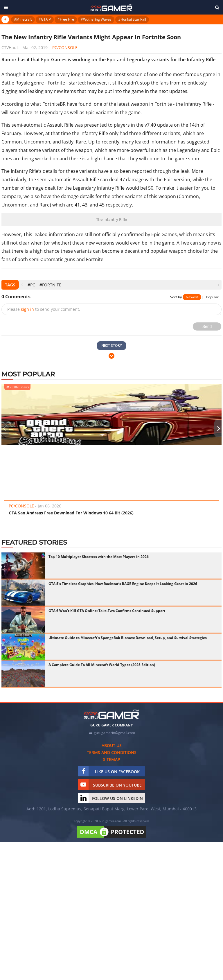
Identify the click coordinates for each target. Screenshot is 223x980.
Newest (192, 297)
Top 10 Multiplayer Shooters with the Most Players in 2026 (99, 557)
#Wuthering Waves (96, 19)
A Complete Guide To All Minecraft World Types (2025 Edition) (102, 665)
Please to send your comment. (44, 309)
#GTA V (45, 19)
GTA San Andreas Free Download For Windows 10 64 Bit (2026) (71, 513)
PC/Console (65, 47)
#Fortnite (50, 285)
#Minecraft (23, 19)
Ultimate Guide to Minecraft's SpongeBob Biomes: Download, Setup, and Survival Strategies (128, 638)
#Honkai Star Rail (132, 19)
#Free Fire (66, 19)
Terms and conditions (112, 752)
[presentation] (22, 285)
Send (207, 326)
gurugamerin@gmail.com (114, 733)
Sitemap (112, 759)
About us (112, 745)
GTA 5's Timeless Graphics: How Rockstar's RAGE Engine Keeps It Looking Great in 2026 (123, 584)
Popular (212, 297)
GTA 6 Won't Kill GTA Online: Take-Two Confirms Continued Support (107, 611)
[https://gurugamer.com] (111, 714)
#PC (31, 285)
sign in (27, 309)
